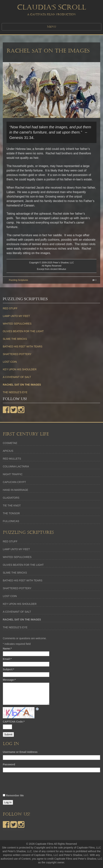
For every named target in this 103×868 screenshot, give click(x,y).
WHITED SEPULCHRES (17, 324)
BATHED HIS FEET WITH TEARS (23, 346)
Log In (8, 802)
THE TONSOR (11, 513)
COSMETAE (10, 443)
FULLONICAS (11, 521)
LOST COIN (10, 362)
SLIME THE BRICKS (15, 339)
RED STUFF (10, 308)
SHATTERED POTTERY (17, 354)
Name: (7, 649)
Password (9, 764)
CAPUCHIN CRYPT (14, 482)
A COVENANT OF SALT (17, 377)
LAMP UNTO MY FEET (16, 316)
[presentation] (31, 784)
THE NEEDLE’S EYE (15, 392)
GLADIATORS (11, 498)
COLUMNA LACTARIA (16, 466)
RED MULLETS (12, 459)
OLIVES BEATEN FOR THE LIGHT (23, 331)
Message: (9, 680)
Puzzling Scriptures (19, 280)
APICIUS (8, 451)
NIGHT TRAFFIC (13, 474)
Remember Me (15, 795)
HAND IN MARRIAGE (15, 490)
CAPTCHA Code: (14, 722)
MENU (52, 27)
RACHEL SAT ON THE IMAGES (48, 51)
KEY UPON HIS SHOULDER (20, 369)
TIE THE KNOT (12, 506)
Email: (7, 659)
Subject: (8, 669)
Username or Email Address (20, 752)
